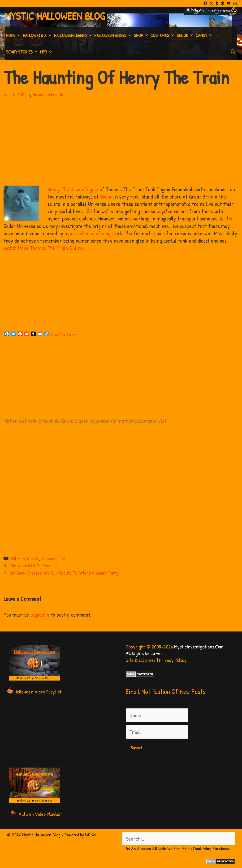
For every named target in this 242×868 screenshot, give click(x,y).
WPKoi (91, 835)
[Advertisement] (121, 293)
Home (14, 35)
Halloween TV (53, 559)
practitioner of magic (91, 233)
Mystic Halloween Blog (55, 16)
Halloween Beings (113, 35)
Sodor (106, 196)
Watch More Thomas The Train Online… (45, 248)
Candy (205, 35)
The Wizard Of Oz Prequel (33, 566)
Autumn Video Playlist (40, 814)
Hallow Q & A (38, 35)
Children (17, 559)
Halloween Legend (73, 35)
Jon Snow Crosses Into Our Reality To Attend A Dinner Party (64, 573)
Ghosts (33, 559)
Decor (186, 35)
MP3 (47, 52)
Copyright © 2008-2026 (149, 647)
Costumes (163, 35)
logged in (40, 615)
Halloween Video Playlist (38, 692)
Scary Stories (22, 52)
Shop (142, 35)
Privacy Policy (173, 660)
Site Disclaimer (141, 660)
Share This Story (63, 334)
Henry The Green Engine (73, 189)
